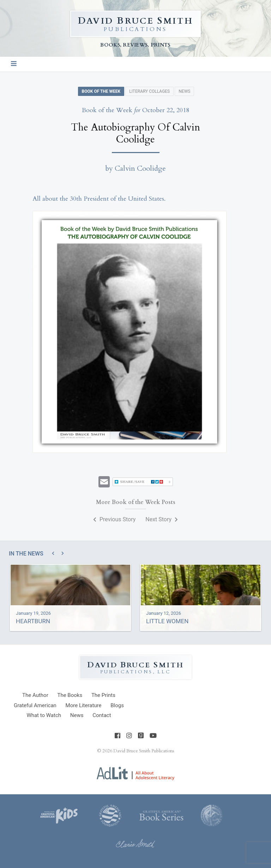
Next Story (162, 519)
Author (35, 695)
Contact (102, 715)
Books (70, 695)
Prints (103, 695)
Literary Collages (149, 91)
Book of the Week (101, 91)
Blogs (117, 705)
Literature (84, 705)
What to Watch (44, 715)
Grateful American (35, 705)
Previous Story (114, 519)
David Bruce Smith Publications (144, 751)
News (184, 91)
